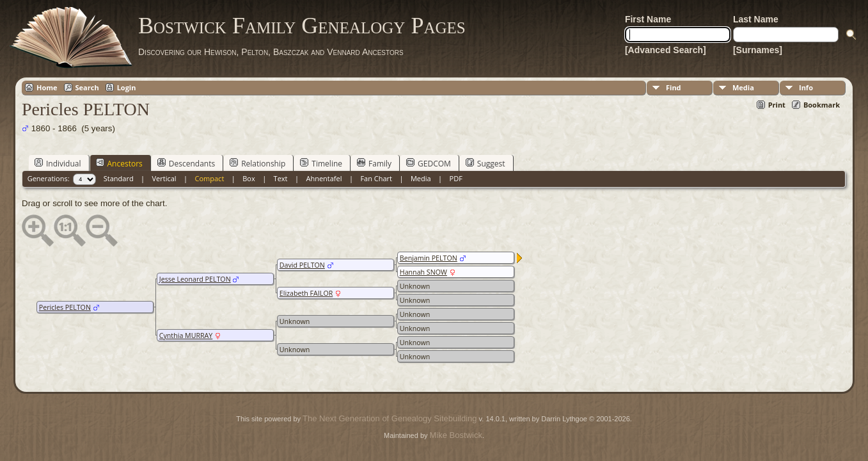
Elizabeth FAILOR (306, 293)
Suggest (485, 163)
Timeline (321, 163)
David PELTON (302, 265)
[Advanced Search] (666, 50)
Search (87, 87)
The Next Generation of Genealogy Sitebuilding (390, 418)
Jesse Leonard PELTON (195, 279)
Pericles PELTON (65, 307)
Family (374, 163)
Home (47, 87)
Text (281, 178)
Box (249, 178)
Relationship (257, 163)
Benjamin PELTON (429, 258)
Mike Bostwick (456, 435)
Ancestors (119, 163)
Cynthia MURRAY (186, 336)
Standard (119, 178)
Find (674, 87)
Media (743, 87)
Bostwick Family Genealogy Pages (302, 26)
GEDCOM (429, 163)
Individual (58, 163)
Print (777, 105)
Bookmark (822, 105)
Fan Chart (376, 178)
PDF (456, 178)
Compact (210, 178)
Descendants (186, 163)
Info (806, 87)
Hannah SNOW (423, 272)
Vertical (164, 178)
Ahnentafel (324, 178)
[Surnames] (758, 50)
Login (127, 87)
